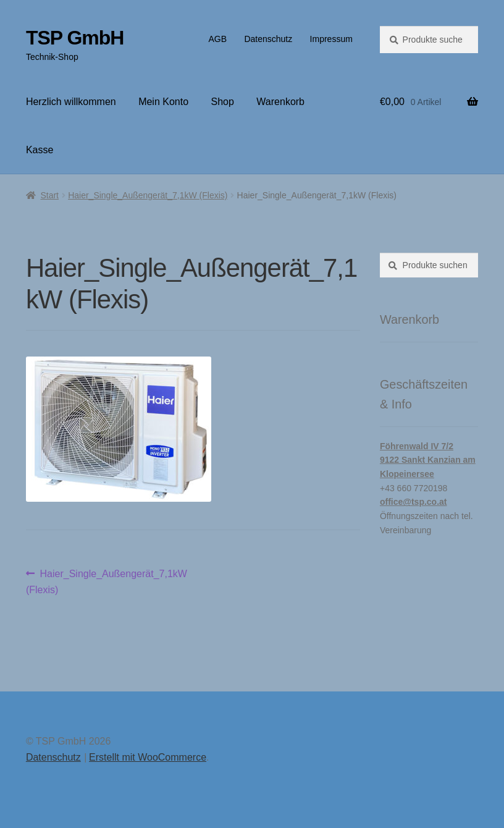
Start (49, 195)
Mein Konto (163, 102)
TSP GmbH (75, 38)
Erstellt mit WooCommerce (148, 757)
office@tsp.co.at (414, 502)
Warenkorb (280, 102)
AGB (217, 39)
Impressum (331, 39)
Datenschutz (268, 39)
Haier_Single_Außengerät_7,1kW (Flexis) (148, 195)
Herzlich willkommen (71, 102)
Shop (223, 102)
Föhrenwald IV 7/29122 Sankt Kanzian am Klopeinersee (428, 460)
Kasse (40, 150)
